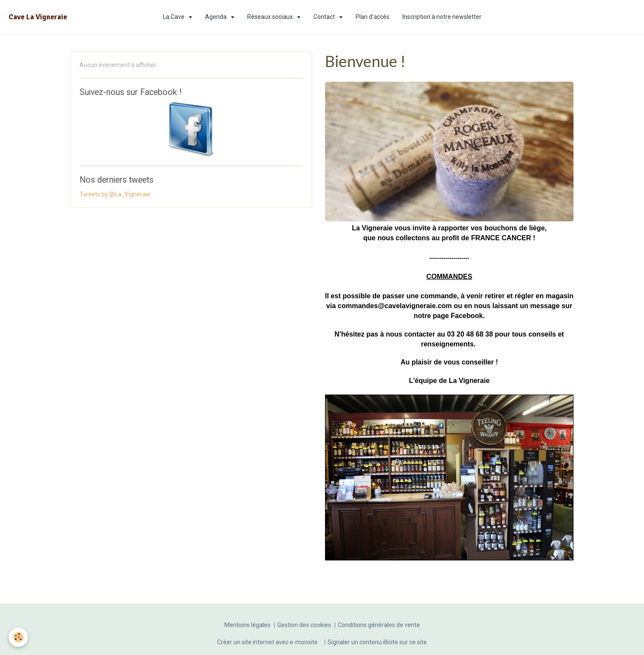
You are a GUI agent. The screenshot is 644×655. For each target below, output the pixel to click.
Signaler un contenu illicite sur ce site (377, 642)
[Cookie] (18, 637)
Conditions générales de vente (379, 625)
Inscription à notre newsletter (442, 17)
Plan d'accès (373, 17)
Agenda (216, 17)
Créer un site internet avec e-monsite (267, 642)
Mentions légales (247, 625)
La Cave (174, 17)
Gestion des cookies (304, 625)
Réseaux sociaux (271, 17)
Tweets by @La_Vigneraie (115, 194)
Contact (325, 17)
